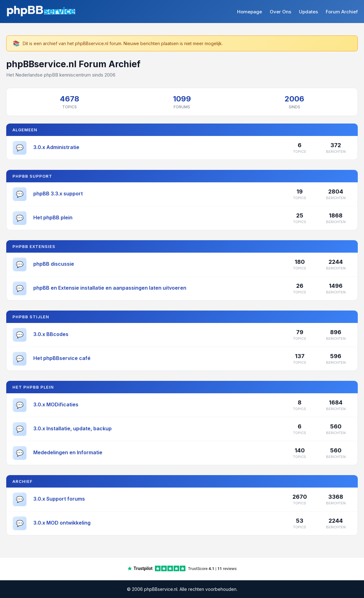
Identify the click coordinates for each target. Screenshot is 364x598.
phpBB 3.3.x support (58, 194)
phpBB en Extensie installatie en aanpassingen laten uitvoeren (110, 288)
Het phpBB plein (53, 217)
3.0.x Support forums (59, 499)
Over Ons (280, 12)
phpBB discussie (54, 264)
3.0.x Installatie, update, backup (72, 428)
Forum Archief (342, 12)
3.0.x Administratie (56, 147)
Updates (308, 12)
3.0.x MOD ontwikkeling (62, 523)
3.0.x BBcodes (51, 334)
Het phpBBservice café (62, 358)
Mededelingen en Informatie (68, 452)
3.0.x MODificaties (56, 404)
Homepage (250, 12)
